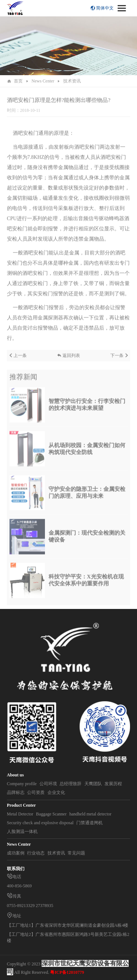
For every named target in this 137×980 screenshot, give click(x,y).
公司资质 (36, 792)
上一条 (18, 359)
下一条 (119, 359)
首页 (18, 81)
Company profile (22, 784)
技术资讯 (72, 81)
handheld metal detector (90, 814)
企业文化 (56, 792)
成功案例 (16, 853)
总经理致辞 (71, 784)
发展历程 (113, 784)
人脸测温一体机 (22, 832)
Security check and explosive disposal (40, 823)
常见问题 (76, 853)
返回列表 (68, 359)
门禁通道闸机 (90, 823)
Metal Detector (20, 814)
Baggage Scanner (52, 814)
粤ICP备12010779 (67, 972)
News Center (43, 81)
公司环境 (48, 784)
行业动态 (36, 853)
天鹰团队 (93, 784)
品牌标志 (16, 792)
